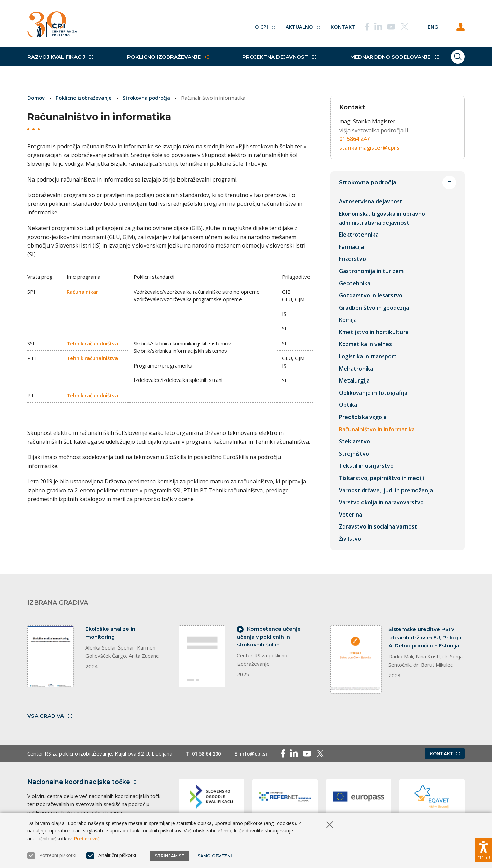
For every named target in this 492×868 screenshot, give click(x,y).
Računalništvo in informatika (377, 429)
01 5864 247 (354, 139)
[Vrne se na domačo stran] (54, 26)
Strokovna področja (149, 98)
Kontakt (339, 26)
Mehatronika (356, 369)
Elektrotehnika (359, 235)
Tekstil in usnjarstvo (366, 466)
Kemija (348, 320)
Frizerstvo (352, 259)
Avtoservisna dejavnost (371, 202)
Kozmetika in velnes (365, 344)
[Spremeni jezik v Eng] (430, 26)
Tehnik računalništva (92, 343)
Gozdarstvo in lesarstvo (371, 296)
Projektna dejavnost (276, 62)
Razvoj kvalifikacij (60, 62)
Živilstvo (350, 539)
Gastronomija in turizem (371, 271)
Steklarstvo (354, 442)
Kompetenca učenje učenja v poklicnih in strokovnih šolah (269, 637)
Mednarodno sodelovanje (390, 62)
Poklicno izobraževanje (166, 62)
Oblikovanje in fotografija (373, 393)
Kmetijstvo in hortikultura (374, 332)
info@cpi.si (257, 754)
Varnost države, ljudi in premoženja (386, 490)
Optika (348, 405)
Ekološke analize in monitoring (110, 633)
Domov (36, 98)
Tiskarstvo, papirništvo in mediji (381, 478)
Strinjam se (169, 856)
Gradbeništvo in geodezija (374, 308)
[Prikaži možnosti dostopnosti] (483, 849)
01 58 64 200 (208, 754)
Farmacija (351, 247)
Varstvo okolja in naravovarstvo (381, 503)
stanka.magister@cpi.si (370, 148)
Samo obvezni (215, 856)
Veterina (351, 515)
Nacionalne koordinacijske (83, 783)
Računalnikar (82, 291)
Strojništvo (354, 454)
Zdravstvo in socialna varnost (378, 527)
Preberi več (87, 838)
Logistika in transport (368, 357)
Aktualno (299, 26)
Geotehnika (355, 283)
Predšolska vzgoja (363, 417)
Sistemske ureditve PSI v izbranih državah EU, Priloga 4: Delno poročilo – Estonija (425, 637)
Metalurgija (354, 381)
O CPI (261, 26)
